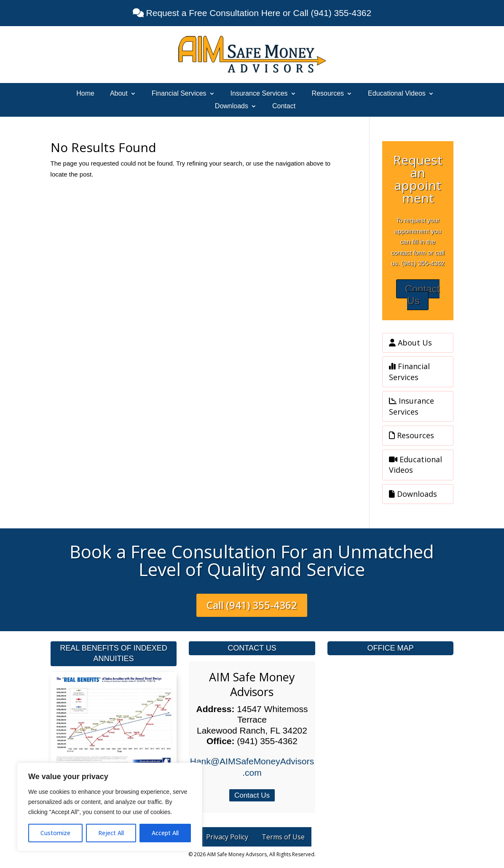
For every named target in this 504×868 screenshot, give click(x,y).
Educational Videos (397, 94)
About (119, 94)
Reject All (111, 833)
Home (85, 94)
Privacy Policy (227, 837)
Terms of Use (283, 837)
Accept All (165, 833)
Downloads (232, 106)
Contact (284, 106)
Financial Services (179, 94)
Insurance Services (259, 94)
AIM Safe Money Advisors (252, 684)
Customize (55, 833)
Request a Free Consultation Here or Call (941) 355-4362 (257, 13)
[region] (110, 807)
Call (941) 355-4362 (252, 605)
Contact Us (422, 295)
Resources (328, 94)
